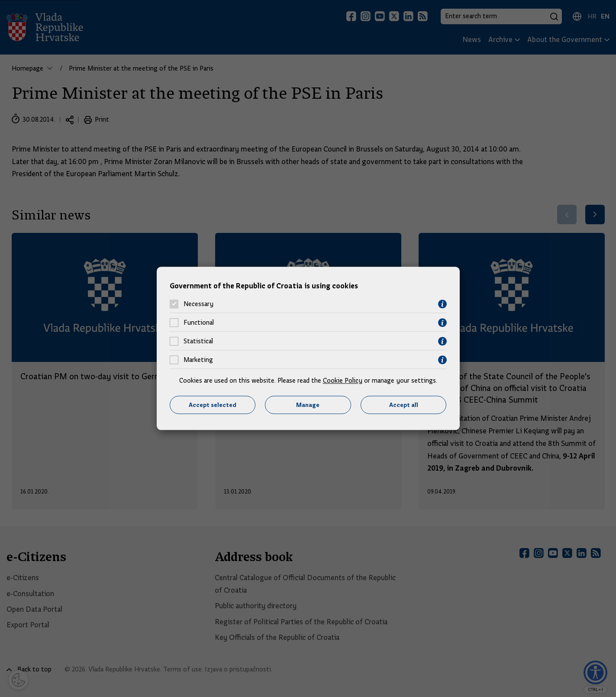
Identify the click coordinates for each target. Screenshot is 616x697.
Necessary (198, 304)
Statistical (198, 342)
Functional (199, 323)
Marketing (198, 360)
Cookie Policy (343, 381)
